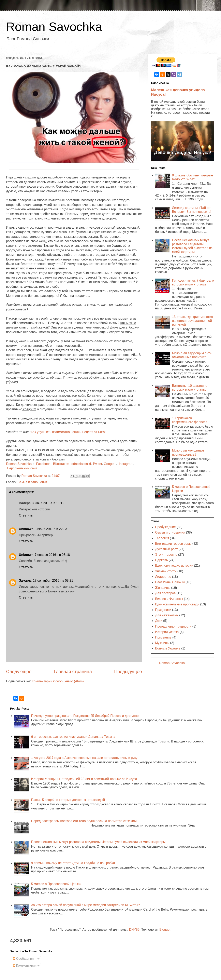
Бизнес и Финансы (169, 599)
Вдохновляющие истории (174, 566)
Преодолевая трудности (173, 626)
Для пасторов (165, 593)
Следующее (19, 672)
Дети (159, 621)
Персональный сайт (22, 468)
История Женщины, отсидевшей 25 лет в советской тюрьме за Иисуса (84, 779)
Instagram (126, 464)
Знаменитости (166, 571)
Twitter (97, 464)
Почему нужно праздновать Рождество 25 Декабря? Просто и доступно (85, 716)
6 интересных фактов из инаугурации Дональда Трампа (73, 737)
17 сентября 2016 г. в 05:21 (53, 581)
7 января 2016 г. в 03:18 (52, 555)
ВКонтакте (61, 464)
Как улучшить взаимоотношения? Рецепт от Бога (68, 432)
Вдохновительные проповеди (177, 604)
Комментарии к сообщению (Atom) (58, 681)
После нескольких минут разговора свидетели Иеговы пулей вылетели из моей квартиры (98, 842)
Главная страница (73, 672)
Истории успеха (167, 632)
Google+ (110, 464)
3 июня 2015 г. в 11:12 (48, 503)
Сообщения (23, 959)
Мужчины (162, 643)
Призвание (163, 637)
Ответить (26, 515)
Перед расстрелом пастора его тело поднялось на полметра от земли (84, 821)
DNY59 (134, 930)
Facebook (43, 464)
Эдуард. (25, 581)
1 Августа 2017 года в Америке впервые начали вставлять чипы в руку (84, 758)
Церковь (161, 560)
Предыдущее (128, 672)
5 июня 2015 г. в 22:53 (51, 529)
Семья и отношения (32, 482)
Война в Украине (168, 648)
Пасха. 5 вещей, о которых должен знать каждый (68, 800)
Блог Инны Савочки (170, 582)
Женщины (163, 588)
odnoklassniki (81, 464)
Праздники (163, 610)
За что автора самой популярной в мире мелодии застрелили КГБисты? (85, 905)
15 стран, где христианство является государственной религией (192, 321)
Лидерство (163, 577)
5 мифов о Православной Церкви (56, 884)
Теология (162, 538)
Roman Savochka (54, 27)
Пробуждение (165, 527)
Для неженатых (167, 615)
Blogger (165, 930)
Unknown (26, 529)
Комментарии (25, 965)
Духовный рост (166, 549)
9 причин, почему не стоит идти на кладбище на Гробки (73, 863)
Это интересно (166, 555)
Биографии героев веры (173, 544)
